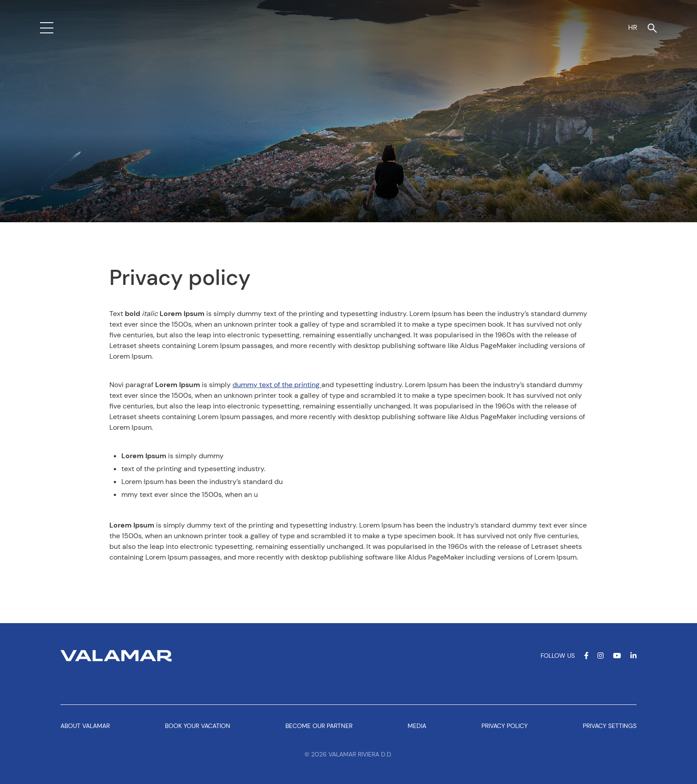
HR (633, 27)
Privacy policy (505, 726)
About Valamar (85, 726)
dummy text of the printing (277, 385)
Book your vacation (198, 726)
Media (417, 726)
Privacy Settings (610, 726)
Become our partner (319, 726)
